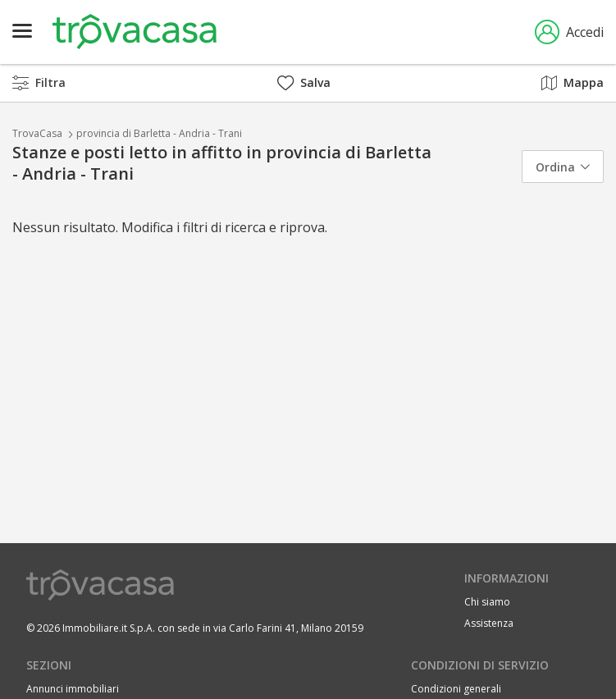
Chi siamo (487, 602)
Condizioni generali (456, 689)
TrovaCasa (37, 133)
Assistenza (489, 623)
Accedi (569, 32)
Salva (304, 82)
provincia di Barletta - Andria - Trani (159, 133)
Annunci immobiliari (73, 689)
